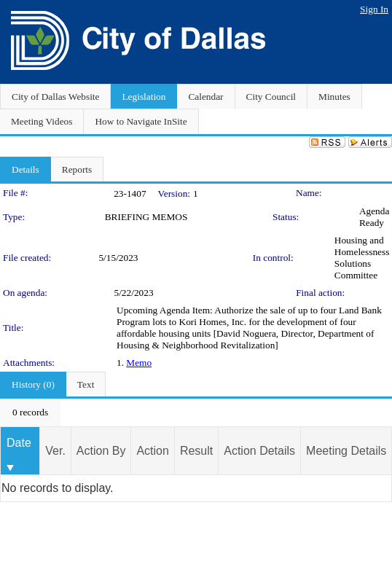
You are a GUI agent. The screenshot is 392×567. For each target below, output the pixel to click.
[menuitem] (30, 412)
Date (19, 443)
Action (152, 451)
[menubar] (30, 412)
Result (196, 451)
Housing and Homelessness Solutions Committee (362, 258)
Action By (101, 451)
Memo (139, 363)
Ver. (55, 451)
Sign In (374, 9)
